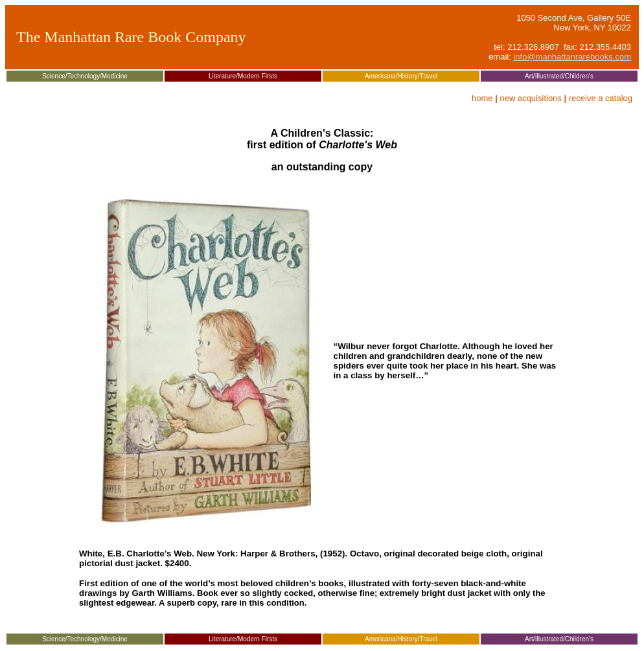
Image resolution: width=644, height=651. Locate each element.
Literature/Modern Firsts (243, 76)
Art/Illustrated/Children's (559, 76)
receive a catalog (601, 98)
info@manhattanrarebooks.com (572, 57)
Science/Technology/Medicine (85, 76)
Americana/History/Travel (401, 76)
